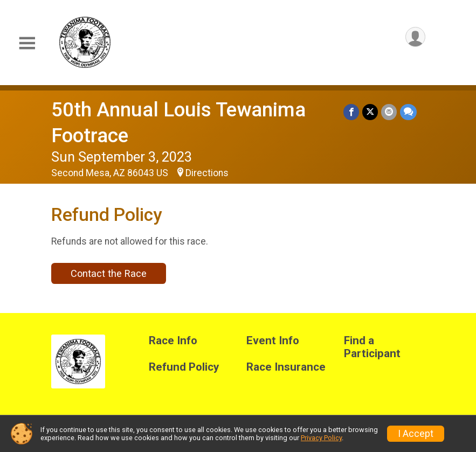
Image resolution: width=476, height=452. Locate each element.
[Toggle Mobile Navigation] (27, 43)
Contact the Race (109, 273)
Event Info (273, 341)
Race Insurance (286, 367)
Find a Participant (372, 347)
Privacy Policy (321, 438)
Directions (207, 173)
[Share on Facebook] (351, 112)
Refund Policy (184, 367)
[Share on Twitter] (370, 112)
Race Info (173, 341)
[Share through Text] (408, 112)
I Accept (416, 434)
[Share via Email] (389, 112)
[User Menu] (415, 37)
